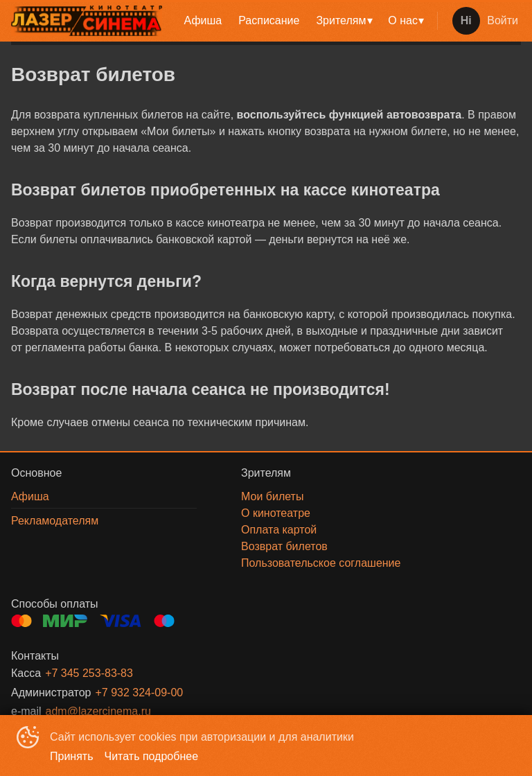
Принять (72, 756)
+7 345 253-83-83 (89, 673)
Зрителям (341, 20)
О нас (403, 20)
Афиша (203, 20)
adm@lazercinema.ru (98, 711)
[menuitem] (203, 21)
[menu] (302, 21)
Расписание (269, 20)
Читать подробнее (152, 756)
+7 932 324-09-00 (139, 693)
